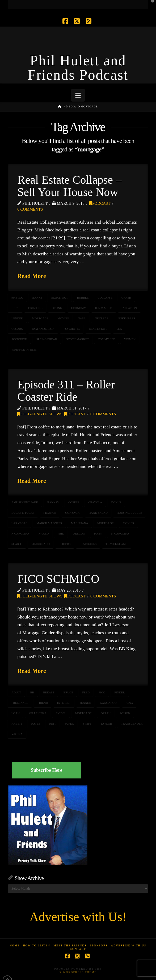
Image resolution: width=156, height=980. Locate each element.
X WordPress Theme (78, 972)
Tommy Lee (107, 339)
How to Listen (37, 945)
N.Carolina (20, 533)
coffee (74, 502)
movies (63, 318)
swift (87, 724)
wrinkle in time (24, 350)
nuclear (102, 318)
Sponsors (99, 945)
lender (17, 318)
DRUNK (57, 308)
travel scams (117, 544)
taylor (106, 724)
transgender (132, 724)
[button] (78, 95)
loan (16, 713)
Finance (50, 513)
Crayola (95, 502)
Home (15, 945)
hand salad (98, 513)
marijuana (80, 523)
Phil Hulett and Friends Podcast (78, 68)
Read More (32, 276)
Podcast (100, 203)
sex (119, 329)
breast (49, 692)
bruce (68, 692)
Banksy (53, 502)
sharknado (41, 544)
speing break (47, 339)
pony (98, 533)
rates (36, 724)
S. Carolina (120, 533)
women (130, 339)
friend (43, 703)
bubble (83, 298)
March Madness (49, 523)
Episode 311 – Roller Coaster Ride (66, 391)
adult (16, 692)
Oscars (17, 329)
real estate (98, 329)
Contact (78, 949)
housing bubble (129, 513)
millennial (38, 713)
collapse (105, 298)
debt (15, 308)
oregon (79, 533)
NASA (82, 318)
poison (125, 713)
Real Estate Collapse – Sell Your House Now (69, 186)
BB (32, 692)
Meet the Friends (70, 945)
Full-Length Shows (40, 414)
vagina (17, 734)
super (69, 724)
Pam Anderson (43, 329)
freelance (20, 703)
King (129, 703)
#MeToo (17, 298)
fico (102, 692)
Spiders (65, 544)
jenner (85, 703)
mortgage (40, 318)
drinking (35, 308)
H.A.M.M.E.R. (104, 308)
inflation (129, 308)
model (61, 713)
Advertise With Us (129, 945)
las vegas (19, 523)
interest (64, 703)
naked (44, 533)
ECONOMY (79, 308)
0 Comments (30, 209)
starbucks (88, 544)
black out (60, 298)
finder (120, 692)
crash (126, 298)
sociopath (19, 339)
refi (52, 724)
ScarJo (17, 544)
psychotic (72, 329)
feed (86, 692)
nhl (61, 533)
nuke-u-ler (127, 318)
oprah (106, 713)
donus (116, 502)
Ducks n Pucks (23, 513)
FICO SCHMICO (58, 579)
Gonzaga (72, 513)
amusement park (25, 502)
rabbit (17, 724)
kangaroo (108, 703)
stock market (77, 339)
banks (37, 298)
